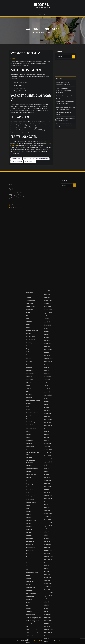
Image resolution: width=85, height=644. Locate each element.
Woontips (13, 65)
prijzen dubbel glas (30, 168)
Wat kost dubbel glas (46, 33)
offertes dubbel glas (17, 168)
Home (40, 14)
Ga (73, 57)
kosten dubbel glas (29, 165)
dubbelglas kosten (16, 165)
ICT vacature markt (63, 641)
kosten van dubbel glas (42, 165)
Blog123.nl (43, 5)
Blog (46, 14)
